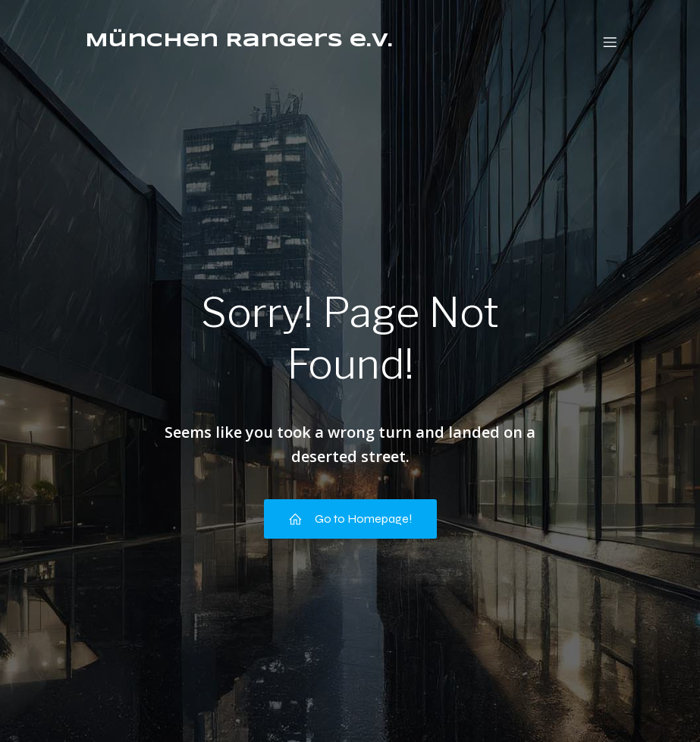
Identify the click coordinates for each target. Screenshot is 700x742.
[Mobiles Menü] (611, 42)
